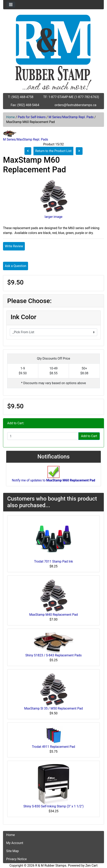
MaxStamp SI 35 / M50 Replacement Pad (53, 708)
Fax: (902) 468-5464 (25, 105)
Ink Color (23, 317)
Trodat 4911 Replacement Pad (53, 747)
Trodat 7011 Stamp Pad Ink (53, 561)
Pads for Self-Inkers (32, 117)
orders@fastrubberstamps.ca (75, 105)
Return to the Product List (53, 151)
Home (11, 117)
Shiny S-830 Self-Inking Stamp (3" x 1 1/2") (53, 806)
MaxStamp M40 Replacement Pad (53, 615)
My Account (15, 843)
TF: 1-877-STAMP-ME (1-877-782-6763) (71, 97)
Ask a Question (16, 266)
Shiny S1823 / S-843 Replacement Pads (54, 655)
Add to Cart (89, 436)
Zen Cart (91, 865)
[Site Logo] (53, 52)
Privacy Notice (16, 859)
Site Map (13, 851)
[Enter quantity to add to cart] (43, 436)
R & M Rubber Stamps (51, 865)
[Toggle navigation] (11, 5)
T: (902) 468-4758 (21, 97)
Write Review (14, 246)
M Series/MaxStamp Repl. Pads (71, 117)
